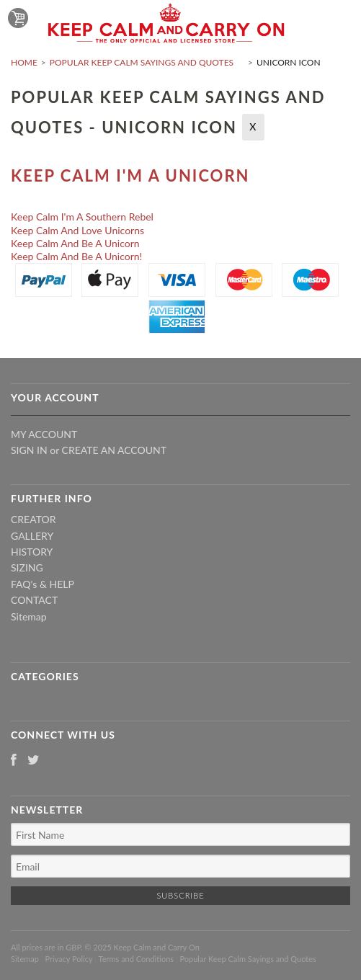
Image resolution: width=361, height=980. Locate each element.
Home (24, 62)
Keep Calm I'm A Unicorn (130, 175)
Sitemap (29, 616)
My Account (44, 434)
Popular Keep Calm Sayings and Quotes (142, 62)
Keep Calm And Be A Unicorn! (76, 256)
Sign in (29, 450)
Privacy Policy (68, 959)
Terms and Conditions (137, 959)
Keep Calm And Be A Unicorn (75, 243)
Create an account (114, 450)
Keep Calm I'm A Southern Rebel (82, 217)
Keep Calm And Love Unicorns (77, 230)
